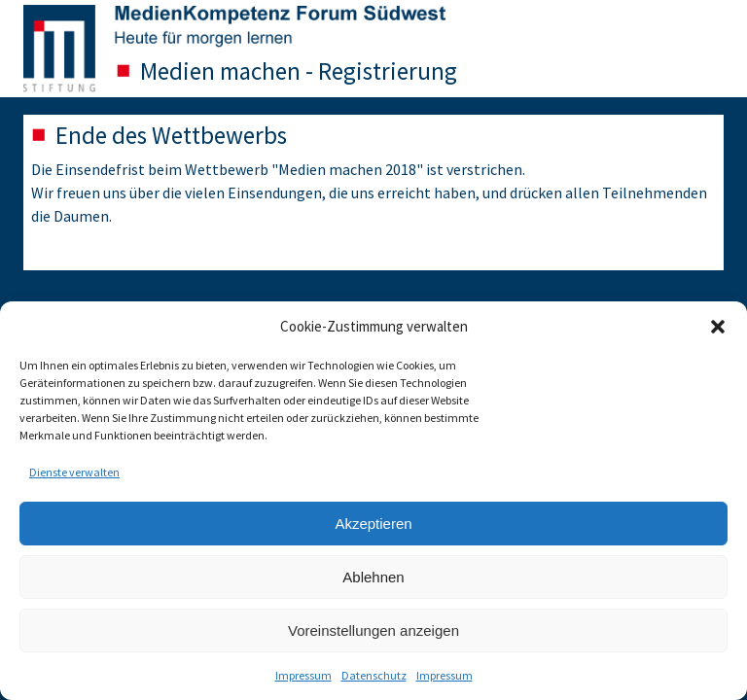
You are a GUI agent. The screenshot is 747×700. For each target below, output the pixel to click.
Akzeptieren (373, 524)
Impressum (303, 675)
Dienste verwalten (74, 472)
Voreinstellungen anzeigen (373, 630)
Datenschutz (374, 675)
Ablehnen (373, 577)
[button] (718, 327)
